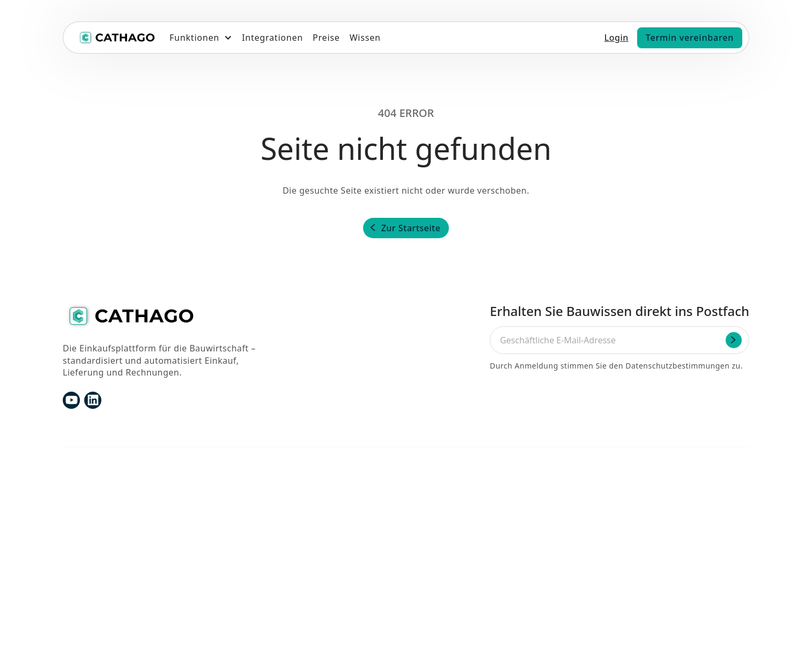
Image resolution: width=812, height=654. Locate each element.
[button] (201, 38)
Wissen (365, 38)
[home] (116, 38)
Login (617, 38)
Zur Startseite (411, 228)
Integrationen (272, 38)
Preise (326, 38)
